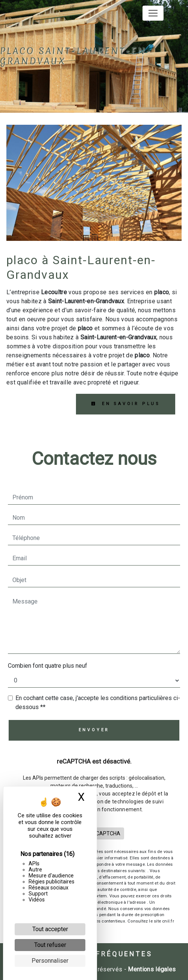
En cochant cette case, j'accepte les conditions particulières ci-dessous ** (98, 702)
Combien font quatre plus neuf (48, 666)
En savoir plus (126, 404)
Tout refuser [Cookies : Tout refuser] (50, 945)
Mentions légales (151, 969)
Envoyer (94, 730)
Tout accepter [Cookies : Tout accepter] (50, 929)
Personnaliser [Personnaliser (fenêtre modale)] (50, 961)
